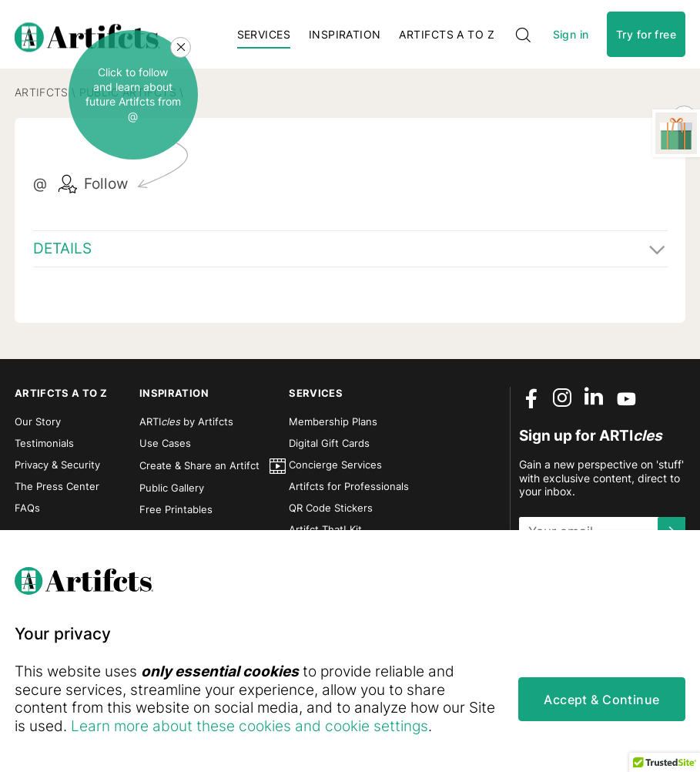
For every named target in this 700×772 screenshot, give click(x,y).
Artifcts (42, 97)
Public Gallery (172, 493)
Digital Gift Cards (329, 448)
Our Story (38, 427)
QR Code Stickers (331, 513)
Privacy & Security (57, 470)
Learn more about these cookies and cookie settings (280, 726)
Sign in (571, 37)
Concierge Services (335, 470)
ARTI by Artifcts (186, 427)
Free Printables (176, 515)
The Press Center (57, 492)
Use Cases (165, 448)
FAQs (27, 513)
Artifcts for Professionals (349, 492)
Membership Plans (333, 427)
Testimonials (44, 448)
